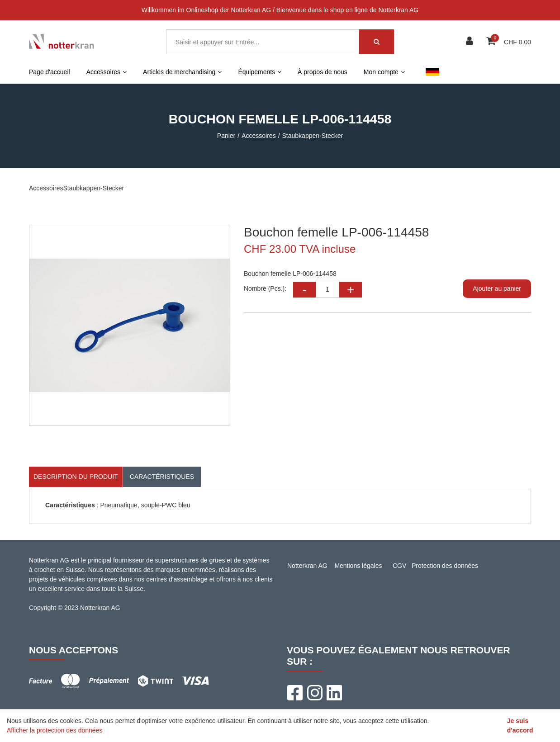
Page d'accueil (50, 72)
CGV (399, 566)
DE (432, 72)
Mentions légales (358, 566)
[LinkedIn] (334, 693)
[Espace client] (471, 42)
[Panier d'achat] (492, 42)
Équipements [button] (260, 72)
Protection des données (445, 566)
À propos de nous (323, 72)
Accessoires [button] (107, 72)
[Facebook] (294, 693)
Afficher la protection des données (55, 730)
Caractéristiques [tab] (162, 477)
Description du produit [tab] (76, 477)
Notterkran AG (307, 566)
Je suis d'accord (520, 725)
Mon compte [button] (384, 72)
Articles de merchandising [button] (182, 72)
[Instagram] (314, 693)
